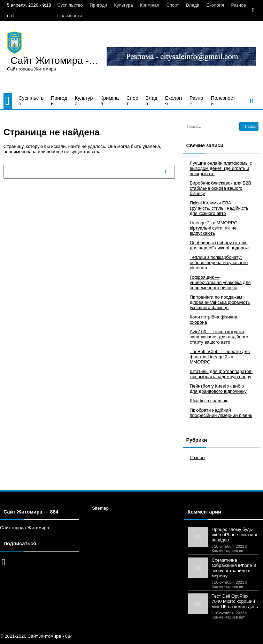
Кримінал (150, 5)
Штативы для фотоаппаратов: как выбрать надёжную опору (221, 374)
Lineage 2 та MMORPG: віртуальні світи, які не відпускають (214, 228)
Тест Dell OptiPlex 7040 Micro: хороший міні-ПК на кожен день (235, 601)
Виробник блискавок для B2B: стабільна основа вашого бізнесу (221, 188)
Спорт (173, 5)
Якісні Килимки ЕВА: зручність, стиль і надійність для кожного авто (219, 208)
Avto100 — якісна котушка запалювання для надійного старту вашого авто (219, 337)
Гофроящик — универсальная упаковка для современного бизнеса (220, 282)
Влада (193, 5)
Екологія (215, 5)
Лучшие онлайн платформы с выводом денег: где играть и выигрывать (221, 168)
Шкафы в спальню (209, 401)
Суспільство (70, 5)
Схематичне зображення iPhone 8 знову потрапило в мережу (234, 568)
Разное (238, 5)
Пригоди (98, 5)
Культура (123, 5)
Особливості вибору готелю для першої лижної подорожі (220, 245)
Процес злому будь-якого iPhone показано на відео (235, 535)
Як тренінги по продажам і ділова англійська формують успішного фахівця (220, 302)
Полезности (69, 16)
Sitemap (100, 508)
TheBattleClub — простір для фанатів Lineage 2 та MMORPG (220, 357)
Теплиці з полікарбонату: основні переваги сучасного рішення (219, 263)
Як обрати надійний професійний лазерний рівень (221, 413)
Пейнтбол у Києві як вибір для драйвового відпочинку (218, 389)
